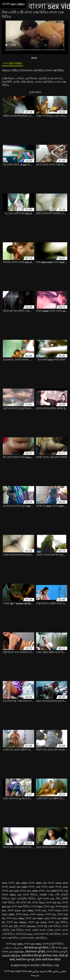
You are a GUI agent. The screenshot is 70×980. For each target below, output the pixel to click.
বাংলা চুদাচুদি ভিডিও (53, 944)
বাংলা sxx (49, 906)
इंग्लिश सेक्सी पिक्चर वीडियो (48, 960)
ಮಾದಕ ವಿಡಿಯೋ (11, 956)
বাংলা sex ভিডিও (20, 906)
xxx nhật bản (17, 952)
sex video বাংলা (25, 883)
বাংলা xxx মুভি (10, 926)
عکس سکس (59, 971)
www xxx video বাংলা (22, 887)
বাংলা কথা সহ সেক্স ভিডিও (47, 934)
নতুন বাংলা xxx (46, 899)
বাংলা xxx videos (16, 922)
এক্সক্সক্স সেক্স (46, 895)
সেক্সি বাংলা (55, 948)
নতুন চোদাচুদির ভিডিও (23, 899)
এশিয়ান (21, 79)
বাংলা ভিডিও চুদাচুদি (57, 952)
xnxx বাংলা (55, 887)
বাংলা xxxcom (27, 926)
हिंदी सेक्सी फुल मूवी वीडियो (36, 948)
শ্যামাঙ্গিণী (7, 82)
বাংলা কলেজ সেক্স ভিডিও (34, 938)
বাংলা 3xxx (38, 903)
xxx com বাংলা (17, 891)
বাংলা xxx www (37, 922)
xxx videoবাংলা (55, 891)
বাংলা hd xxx (53, 903)
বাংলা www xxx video (20, 910)
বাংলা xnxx (54, 910)
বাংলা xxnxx (37, 914)
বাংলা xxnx (22, 914)
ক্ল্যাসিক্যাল (32, 79)
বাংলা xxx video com (37, 918)
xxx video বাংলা (36, 891)
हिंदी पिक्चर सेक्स (50, 956)
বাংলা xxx (50, 914)
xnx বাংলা (42, 887)
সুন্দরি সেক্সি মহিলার (24, 82)
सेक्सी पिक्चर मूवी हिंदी (35, 952)
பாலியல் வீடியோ (13, 948)
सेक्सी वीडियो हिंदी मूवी (31, 956)
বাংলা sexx (37, 906)
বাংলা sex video (14, 944)
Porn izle (27, 971)
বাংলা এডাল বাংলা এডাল (39, 930)
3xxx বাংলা (8, 883)
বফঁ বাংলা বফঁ (23, 903)
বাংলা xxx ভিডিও (58, 922)
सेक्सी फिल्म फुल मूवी (25, 960)
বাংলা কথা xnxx (24, 934)
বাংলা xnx (41, 910)
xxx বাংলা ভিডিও (27, 895)
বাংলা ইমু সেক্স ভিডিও (49, 926)
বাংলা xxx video (15, 918)
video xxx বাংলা (45, 883)
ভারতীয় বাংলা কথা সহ (51, 79)
